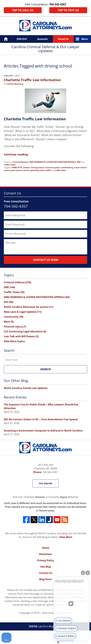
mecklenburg (67, 167)
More (84, 39)
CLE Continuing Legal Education (25, 331)
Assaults (42, 39)
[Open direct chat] (83, 573)
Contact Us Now (46, 260)
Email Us (63, 39)
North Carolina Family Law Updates (26, 388)
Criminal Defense (21, 162)
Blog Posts (45, 579)
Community (14, 317)
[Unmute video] (72, 604)
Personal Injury (15, 327)
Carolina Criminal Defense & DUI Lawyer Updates (45, 26)
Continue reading (16, 154)
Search (46, 369)
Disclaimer (46, 554)
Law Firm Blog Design (46, 626)
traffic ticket (60, 170)
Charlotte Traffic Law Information (32, 80)
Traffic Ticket (10, 165)
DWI (79, 162)
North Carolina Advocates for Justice (28, 307)
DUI (9, 302)
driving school (37, 167)
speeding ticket (37, 170)
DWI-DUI (22, 39)
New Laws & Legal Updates (23, 312)
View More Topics (14, 341)
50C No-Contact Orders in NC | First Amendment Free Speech (41, 419)
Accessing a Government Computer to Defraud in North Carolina (43, 431)
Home (4, 39)
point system (17, 170)
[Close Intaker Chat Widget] (88, 573)
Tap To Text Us (68, 10)
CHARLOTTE (17, 167)
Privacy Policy (46, 560)
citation (27, 167)
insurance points (52, 167)
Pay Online (45, 483)
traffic (48, 170)
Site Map (46, 567)
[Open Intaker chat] (58, 642)
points (26, 170)
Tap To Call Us (23, 10)
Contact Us (46, 573)
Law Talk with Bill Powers (21, 336)
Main (9, 322)
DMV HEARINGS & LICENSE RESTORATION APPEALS (53, 162)
